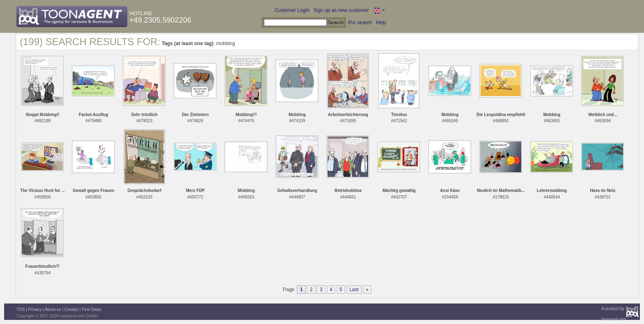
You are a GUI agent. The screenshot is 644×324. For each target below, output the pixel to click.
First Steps (92, 309)
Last (354, 290)
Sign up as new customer (341, 10)
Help (381, 23)
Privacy (35, 309)
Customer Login (292, 10)
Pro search (360, 23)
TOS (21, 309)
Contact (71, 309)
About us (53, 309)
